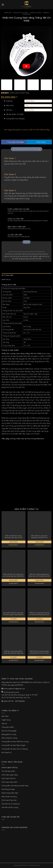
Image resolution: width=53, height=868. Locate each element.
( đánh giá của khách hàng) (19, 93)
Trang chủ (8, 13)
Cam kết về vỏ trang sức (11, 804)
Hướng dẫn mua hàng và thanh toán (15, 786)
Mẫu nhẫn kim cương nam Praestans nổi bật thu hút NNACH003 (39, 537)
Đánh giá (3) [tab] (6, 280)
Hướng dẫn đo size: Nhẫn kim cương (15, 741)
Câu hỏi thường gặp (9, 731)
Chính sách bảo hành (9, 782)
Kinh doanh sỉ (6, 752)
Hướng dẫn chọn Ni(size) (15, 119)
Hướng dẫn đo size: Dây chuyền (14, 745)
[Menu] (3, 5)
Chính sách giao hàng (10, 775)
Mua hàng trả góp (8, 789)
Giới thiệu (5, 716)
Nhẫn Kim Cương (36, 13)
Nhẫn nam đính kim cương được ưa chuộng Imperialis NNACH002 (13, 575)
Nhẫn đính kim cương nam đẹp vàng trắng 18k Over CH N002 (39, 652)
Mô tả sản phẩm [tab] (7, 275)
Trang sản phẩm (8, 727)
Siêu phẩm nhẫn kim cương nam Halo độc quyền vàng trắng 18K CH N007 (13, 614)
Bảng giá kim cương (9, 734)
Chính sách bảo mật (9, 800)
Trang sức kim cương (21, 13)
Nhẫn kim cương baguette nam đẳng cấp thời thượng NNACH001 (39, 575)
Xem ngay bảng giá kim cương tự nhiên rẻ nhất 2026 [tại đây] (25, 130)
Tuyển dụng (6, 720)
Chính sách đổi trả (8, 778)
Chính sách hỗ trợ (9, 767)
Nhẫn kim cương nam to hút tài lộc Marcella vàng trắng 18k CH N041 (39, 614)
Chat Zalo (39, 142)
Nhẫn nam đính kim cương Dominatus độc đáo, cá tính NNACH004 (13, 537)
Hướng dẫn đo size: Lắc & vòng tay (15, 749)
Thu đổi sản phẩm (8, 771)
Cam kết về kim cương (10, 807)
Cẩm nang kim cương (9, 738)
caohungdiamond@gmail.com (14, 689)
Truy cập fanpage (14, 142)
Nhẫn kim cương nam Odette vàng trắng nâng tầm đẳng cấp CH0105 (13, 652)
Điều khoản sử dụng (9, 797)
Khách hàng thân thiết (10, 793)
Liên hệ (4, 723)
